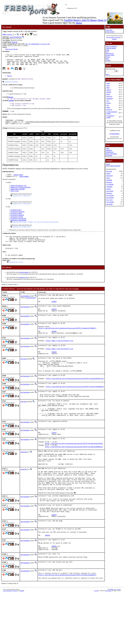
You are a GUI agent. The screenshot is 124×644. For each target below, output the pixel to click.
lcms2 (108, 85)
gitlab (108, 88)
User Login (109, 30)
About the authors (111, 48)
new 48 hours (110, 198)
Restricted (109, 182)
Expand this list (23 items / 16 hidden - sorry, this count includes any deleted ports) (35, 231)
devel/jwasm (18, 180)
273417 (54, 462)
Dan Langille (108, 641)
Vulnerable (109, 187)
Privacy (108, 57)
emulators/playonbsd (18, 229)
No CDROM (110, 184)
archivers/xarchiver (18, 227)
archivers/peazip (17, 223)
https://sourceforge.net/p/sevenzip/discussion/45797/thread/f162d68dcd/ (75, 410)
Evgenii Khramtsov (31, 308)
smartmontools (35, 44)
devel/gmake (24, 182)
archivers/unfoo (17, 225)
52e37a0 (14, 42)
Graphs (108, 164)
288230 (54, 370)
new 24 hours (110, 195)
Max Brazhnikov (25, 307)
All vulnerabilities (114, 134)
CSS (115, 640)
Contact (108, 60)
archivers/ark (16, 217)
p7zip (26, 288)
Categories (109, 150)
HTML (112, 640)
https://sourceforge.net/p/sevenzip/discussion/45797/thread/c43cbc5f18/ (74, 475)
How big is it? (110, 53)
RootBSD (114, 39)
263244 (54, 558)
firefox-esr (109, 96)
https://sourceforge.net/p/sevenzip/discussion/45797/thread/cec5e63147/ (67, 625)
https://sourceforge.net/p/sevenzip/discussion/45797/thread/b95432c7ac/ (75, 402)
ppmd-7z (27, 283)
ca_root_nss (43, 44)
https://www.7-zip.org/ (12, 49)
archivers (10, 34)
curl (29, 44)
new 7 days (109, 200)
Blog (107, 59)
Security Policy (110, 55)
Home (108, 148)
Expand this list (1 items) (16, 273)
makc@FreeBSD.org (16, 37)
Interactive (109, 193)
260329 (47, 581)
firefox (108, 94)
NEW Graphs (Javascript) (113, 166)
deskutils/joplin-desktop (20, 194)
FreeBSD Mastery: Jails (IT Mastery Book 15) (85, 20)
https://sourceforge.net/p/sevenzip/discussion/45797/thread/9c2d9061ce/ (74, 478)
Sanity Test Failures (111, 154)
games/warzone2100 (18, 196)
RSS (120, 640)
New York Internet (111, 37)
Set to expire (110, 191)
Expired (109, 189)
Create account (110, 32)
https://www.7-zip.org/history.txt (60, 358)
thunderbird (110, 99)
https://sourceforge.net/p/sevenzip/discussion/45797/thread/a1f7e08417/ (67, 343)
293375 (54, 323)
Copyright (96, 641)
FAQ (107, 52)
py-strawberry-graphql (110, 117)
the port (11, 101)
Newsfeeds (109, 155)
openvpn (109, 90)
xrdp (108, 105)
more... (108, 74)
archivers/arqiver (18, 219)
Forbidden (109, 180)
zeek (108, 101)
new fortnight (110, 202)
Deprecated (110, 176)
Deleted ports (110, 152)
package (11, 104)
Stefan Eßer (24, 484)
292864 (54, 314)
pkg (27, 44)
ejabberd (109, 92)
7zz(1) (10, 79)
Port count (109, 171)
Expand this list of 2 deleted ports (22, 211)
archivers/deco (16, 221)
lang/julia (15, 198)
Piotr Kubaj (24, 378)
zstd (49, 44)
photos (79, 23)
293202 (54, 347)
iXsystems (118, 37)
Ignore (108, 178)
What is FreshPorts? (112, 46)
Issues (108, 50)
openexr (109, 103)
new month (109, 204)
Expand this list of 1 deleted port (21, 203)
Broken (108, 173)
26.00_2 (5, 34)
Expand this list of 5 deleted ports (22, 235)
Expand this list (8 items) (11, 85)
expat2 (108, 83)
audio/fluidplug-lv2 (18, 192)
